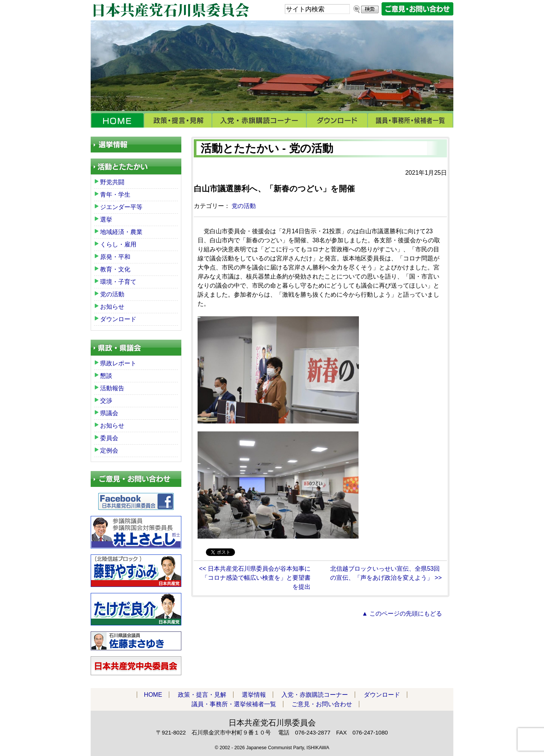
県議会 (109, 413)
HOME (117, 120)
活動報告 (112, 388)
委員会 (109, 438)
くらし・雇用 (118, 244)
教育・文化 (115, 269)
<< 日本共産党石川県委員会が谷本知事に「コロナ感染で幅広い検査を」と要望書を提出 (255, 578)
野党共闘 (112, 182)
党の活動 (244, 206)
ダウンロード (337, 120)
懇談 (106, 376)
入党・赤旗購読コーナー (259, 120)
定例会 (109, 450)
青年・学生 (115, 195)
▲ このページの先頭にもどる (402, 614)
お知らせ (112, 307)
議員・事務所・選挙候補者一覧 (410, 120)
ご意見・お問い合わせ (322, 704)
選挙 (106, 219)
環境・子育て (118, 282)
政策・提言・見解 (178, 120)
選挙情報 (254, 695)
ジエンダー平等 (121, 207)
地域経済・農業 (121, 232)
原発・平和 (115, 257)
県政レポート (118, 363)
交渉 (106, 401)
